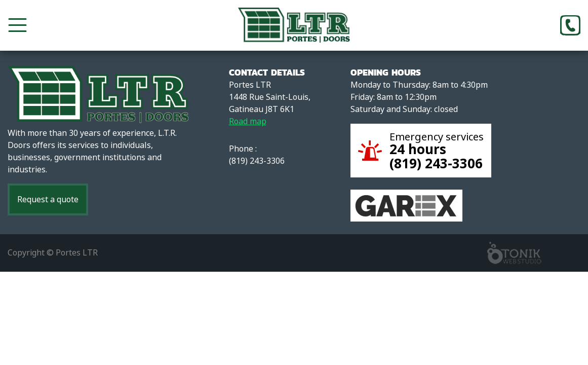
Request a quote (48, 199)
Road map (248, 121)
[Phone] (570, 25)
